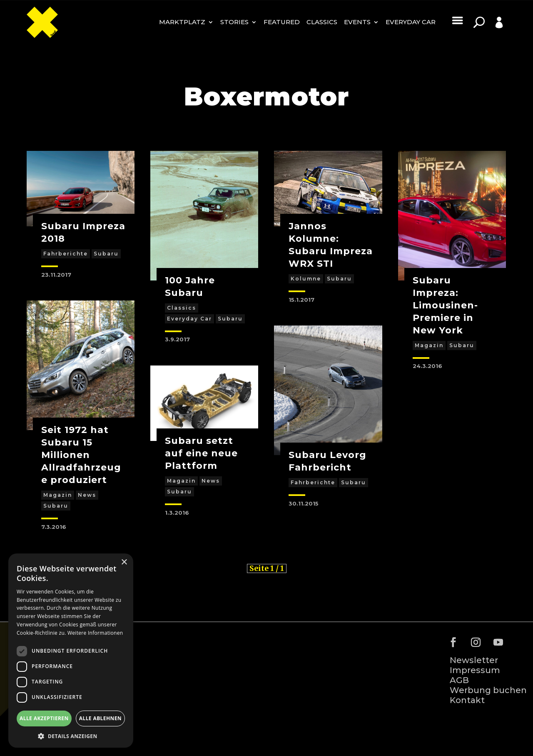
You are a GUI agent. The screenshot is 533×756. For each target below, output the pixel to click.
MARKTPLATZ (182, 22)
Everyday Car (411, 22)
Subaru (106, 254)
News (87, 495)
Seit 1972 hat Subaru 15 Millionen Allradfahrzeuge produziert (81, 455)
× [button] (124, 562)
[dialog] (71, 651)
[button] (71, 736)
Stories (234, 22)
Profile (490, 35)
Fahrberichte (66, 254)
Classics (322, 22)
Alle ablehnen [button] (100, 718)
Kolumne (306, 279)
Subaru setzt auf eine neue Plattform (201, 453)
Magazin (58, 495)
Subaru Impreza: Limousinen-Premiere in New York (445, 305)
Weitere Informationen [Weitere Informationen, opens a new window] (95, 633)
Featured (282, 22)
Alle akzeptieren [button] (44, 718)
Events (357, 22)
